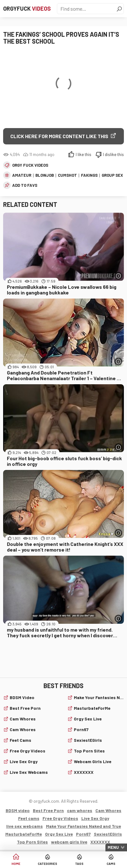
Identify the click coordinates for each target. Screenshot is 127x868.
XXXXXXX (84, 772)
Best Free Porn (25, 708)
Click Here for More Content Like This (59, 136)
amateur (22, 175)
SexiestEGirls (88, 740)
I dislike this (113, 154)
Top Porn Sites (89, 751)
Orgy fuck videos (30, 165)
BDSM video (22, 697)
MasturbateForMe (92, 708)
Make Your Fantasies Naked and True (99, 697)
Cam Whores (23, 729)
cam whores (23, 719)
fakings (89, 175)
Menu (113, 847)
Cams (111, 864)
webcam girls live (93, 761)
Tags (79, 864)
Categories (48, 864)
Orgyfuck (27, 8)
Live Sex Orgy (24, 761)
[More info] (118, 276)
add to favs (25, 185)
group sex (112, 175)
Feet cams (20, 740)
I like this (84, 154)
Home (16, 864)
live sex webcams (29, 772)
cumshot (67, 175)
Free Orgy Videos (28, 751)
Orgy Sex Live (88, 719)
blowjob (45, 175)
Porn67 (81, 729)
